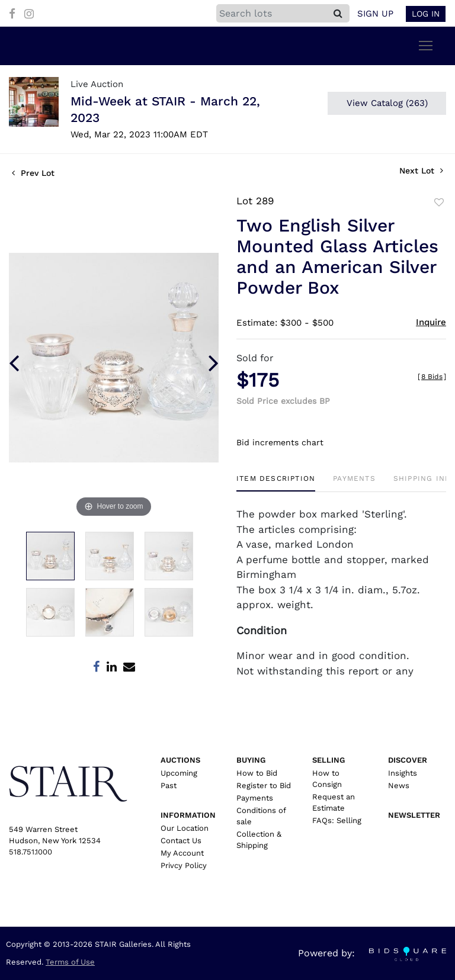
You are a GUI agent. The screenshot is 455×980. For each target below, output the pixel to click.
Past (169, 785)
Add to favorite (439, 203)
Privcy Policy (184, 865)
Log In (426, 14)
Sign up (375, 14)
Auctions (180, 760)
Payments (255, 798)
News (399, 785)
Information (188, 815)
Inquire (431, 322)
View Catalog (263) (387, 103)
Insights (403, 773)
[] (432, 377)
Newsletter (414, 815)
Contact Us (181, 841)
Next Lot (421, 171)
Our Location (185, 828)
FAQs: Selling (337, 820)
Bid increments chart (280, 442)
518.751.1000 (31, 852)
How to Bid (257, 773)
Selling (329, 760)
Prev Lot (33, 173)
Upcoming (179, 773)
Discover (408, 760)
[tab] (276, 483)
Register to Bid (264, 785)
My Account (182, 853)
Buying (251, 760)
